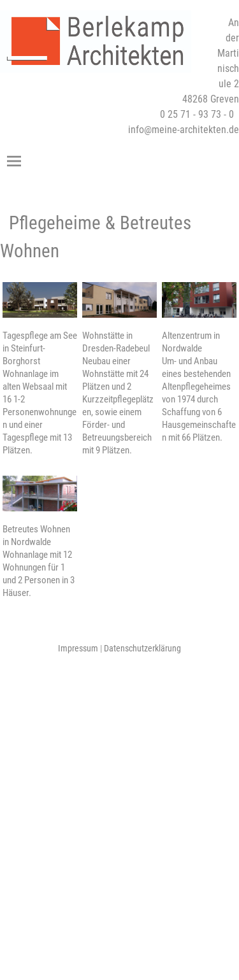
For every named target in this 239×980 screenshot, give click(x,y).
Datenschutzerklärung (142, 648)
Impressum (78, 648)
